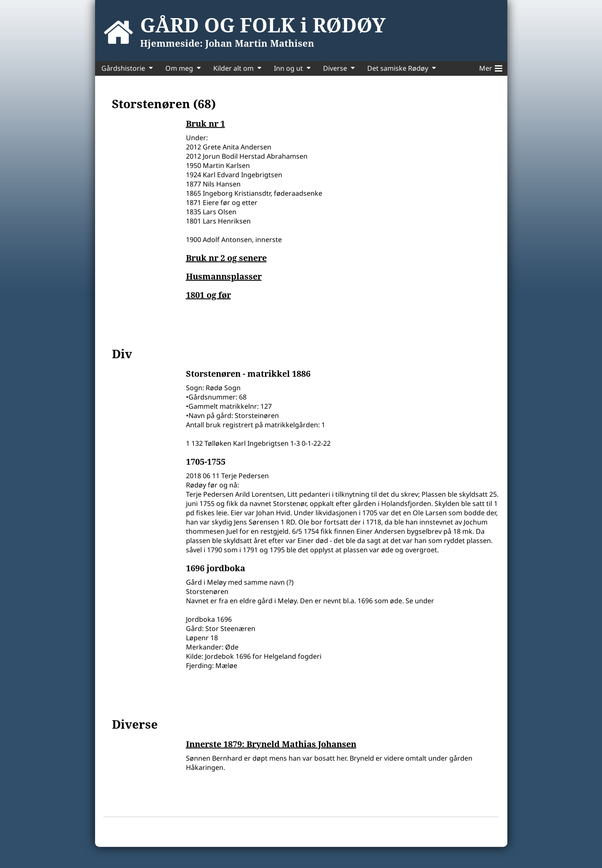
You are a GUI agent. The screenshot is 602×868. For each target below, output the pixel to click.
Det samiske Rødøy (398, 68)
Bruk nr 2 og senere (226, 258)
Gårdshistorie (123, 68)
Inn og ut (288, 68)
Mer (491, 67)
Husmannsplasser (224, 277)
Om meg (179, 68)
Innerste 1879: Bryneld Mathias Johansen (271, 744)
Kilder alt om (233, 68)
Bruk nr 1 (206, 124)
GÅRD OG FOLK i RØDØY (263, 25)
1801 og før (208, 295)
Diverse (335, 68)
